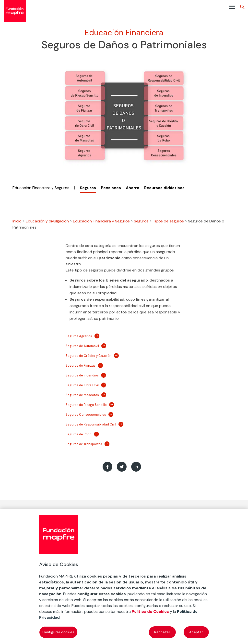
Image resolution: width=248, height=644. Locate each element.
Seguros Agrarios (79, 336)
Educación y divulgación (47, 221)
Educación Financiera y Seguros (41, 188)
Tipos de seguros (168, 221)
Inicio (17, 221)
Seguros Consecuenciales (86, 415)
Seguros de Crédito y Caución (89, 356)
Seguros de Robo (79, 434)
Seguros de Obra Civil (82, 385)
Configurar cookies (58, 632)
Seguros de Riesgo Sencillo (86, 405)
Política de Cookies (150, 612)
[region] (124, 576)
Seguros (141, 221)
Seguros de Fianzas (81, 366)
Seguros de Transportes (84, 444)
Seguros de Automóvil (82, 346)
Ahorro (133, 188)
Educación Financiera (124, 33)
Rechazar (162, 632)
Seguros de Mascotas (82, 395)
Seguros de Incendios (82, 375)
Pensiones (111, 188)
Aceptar (196, 632)
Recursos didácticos (164, 188)
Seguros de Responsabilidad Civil (91, 424)
